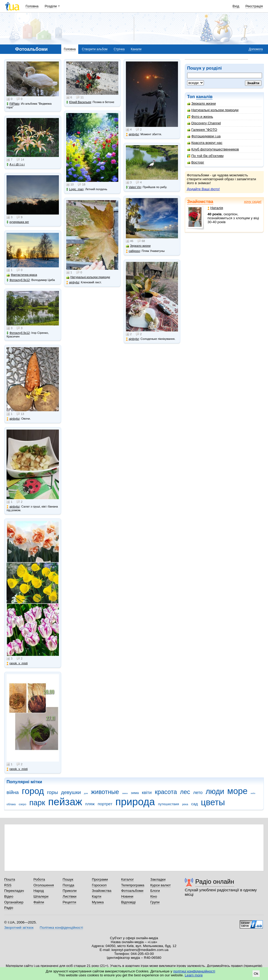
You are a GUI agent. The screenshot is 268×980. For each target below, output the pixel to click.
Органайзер (14, 902)
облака (11, 804)
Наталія (215, 208)
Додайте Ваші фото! (203, 189)
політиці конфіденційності (194, 971)
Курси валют (160, 885)
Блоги (155, 891)
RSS (8, 885)
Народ (39, 891)
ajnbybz (13, 419)
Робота (39, 879)
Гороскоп (99, 885)
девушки (71, 792)
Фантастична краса (22, 275)
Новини (127, 896)
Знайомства (200, 202)
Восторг (196, 162)
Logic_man (75, 189)
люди (215, 791)
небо (253, 793)
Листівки (69, 896)
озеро (23, 804)
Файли (39, 902)
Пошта (10, 879)
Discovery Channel (204, 123)
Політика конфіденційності (61, 928)
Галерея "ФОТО (202, 130)
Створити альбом (95, 49)
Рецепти (69, 902)
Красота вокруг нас (205, 143)
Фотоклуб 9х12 (18, 280)
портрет (105, 804)
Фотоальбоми (132, 891)
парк (37, 803)
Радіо (9, 908)
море (237, 791)
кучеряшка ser (18, 222)
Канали (136, 49)
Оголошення (44, 885)
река (185, 804)
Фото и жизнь (200, 117)
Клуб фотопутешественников (213, 149)
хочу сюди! (253, 202)
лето (198, 793)
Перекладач (14, 891)
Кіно (154, 896)
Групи (155, 902)
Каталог (128, 879)
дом (86, 793)
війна (13, 792)
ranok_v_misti (17, 663)
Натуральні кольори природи (213, 110)
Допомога (256, 49)
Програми (100, 879)
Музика (98, 902)
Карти (97, 896)
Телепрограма (133, 885)
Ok (256, 974)
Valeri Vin (133, 187)
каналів (204, 97)
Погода (68, 885)
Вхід (236, 6)
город (33, 791)
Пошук (68, 879)
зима (135, 793)
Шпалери (41, 896)
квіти (147, 793)
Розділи (51, 6)
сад (195, 804)
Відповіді (129, 902)
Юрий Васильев (79, 102)
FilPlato (13, 104)
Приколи (69, 891)
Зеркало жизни (202, 103)
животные (105, 792)
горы (53, 792)
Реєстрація (254, 6)
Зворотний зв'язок (19, 928)
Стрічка (119, 49)
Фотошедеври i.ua (204, 136)
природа (135, 802)
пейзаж (65, 802)
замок (125, 793)
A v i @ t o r (16, 164)
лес (185, 792)
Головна (32, 6)
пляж (90, 804)
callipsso (133, 251)
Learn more (194, 975)
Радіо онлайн (215, 882)
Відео (9, 896)
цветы (213, 802)
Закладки (158, 879)
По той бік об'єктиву (205, 156)
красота (166, 792)
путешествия (169, 804)
